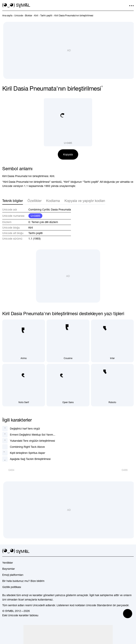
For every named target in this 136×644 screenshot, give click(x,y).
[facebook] (131, 551)
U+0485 (35, 216)
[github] (125, 551)
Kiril (31, 228)
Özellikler (35, 201)
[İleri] (128, 470)
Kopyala (68, 154)
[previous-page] (7, 16)
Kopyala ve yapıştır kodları (85, 201)
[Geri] (8, 470)
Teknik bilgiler (13, 201)
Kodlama (53, 201)
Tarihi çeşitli (35, 233)
